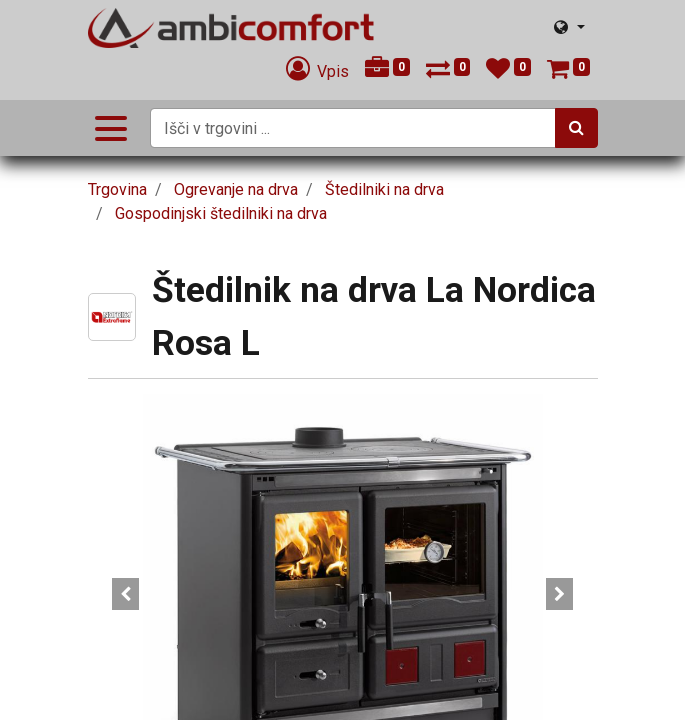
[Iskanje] (576, 128)
